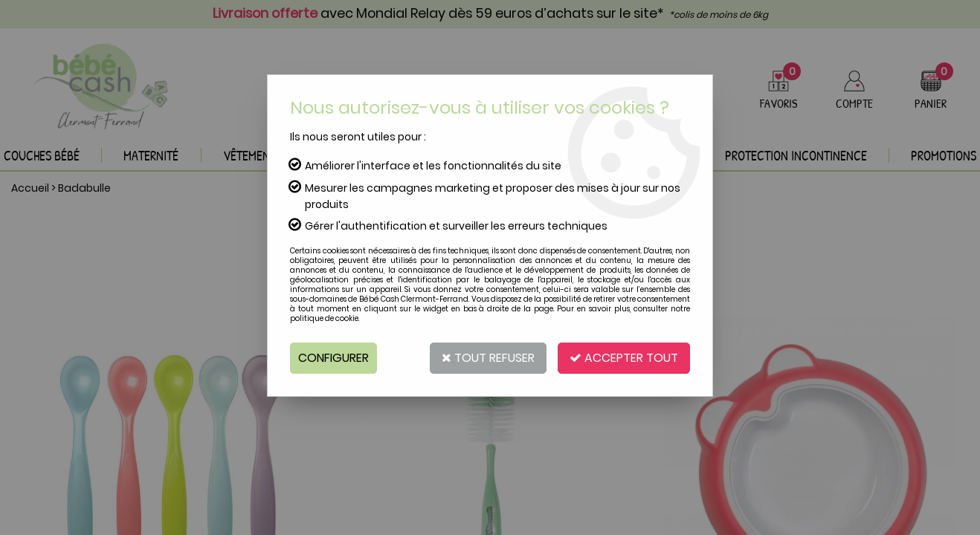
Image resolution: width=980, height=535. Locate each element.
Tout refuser (488, 358)
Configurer (333, 358)
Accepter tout (624, 358)
